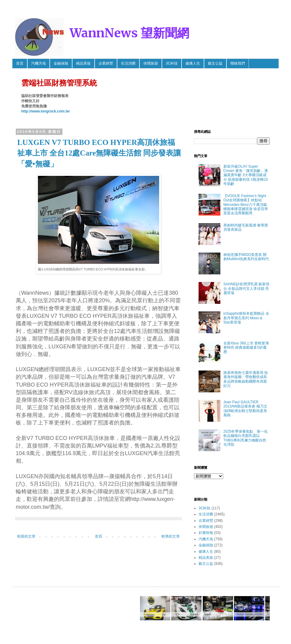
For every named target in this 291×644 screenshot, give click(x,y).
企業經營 (106, 63)
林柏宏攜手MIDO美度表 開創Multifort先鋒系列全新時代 (246, 257)
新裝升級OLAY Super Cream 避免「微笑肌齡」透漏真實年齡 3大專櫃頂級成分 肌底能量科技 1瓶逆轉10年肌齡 (246, 175)
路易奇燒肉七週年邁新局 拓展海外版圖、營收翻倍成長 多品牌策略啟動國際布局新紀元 (246, 379)
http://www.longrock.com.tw (45, 111)
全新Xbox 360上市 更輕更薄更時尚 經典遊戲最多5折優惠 (246, 348)
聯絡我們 (238, 63)
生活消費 (128, 63)
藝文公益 (215, 63)
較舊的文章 (171, 536)
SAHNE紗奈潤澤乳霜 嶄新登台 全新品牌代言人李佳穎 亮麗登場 (247, 288)
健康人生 (193, 63)
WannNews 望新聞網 (129, 33)
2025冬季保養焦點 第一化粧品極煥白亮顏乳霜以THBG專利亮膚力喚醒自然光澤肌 (246, 438)
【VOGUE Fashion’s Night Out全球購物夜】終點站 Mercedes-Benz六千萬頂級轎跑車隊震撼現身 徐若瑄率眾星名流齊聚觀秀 (246, 205)
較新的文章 (26, 536)
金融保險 (61, 63)
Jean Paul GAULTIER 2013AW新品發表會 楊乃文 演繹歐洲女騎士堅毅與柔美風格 (245, 409)
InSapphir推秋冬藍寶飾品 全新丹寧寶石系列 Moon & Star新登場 (246, 318)
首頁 (20, 63)
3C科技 (172, 63)
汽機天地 (38, 63)
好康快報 (206, 533)
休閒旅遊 (151, 63)
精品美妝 (83, 63)
